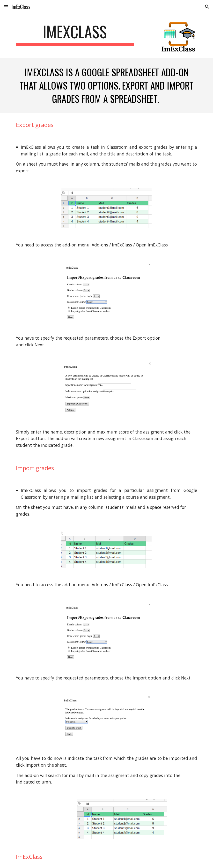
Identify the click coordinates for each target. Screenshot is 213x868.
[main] (75, 34)
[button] (6, 7)
